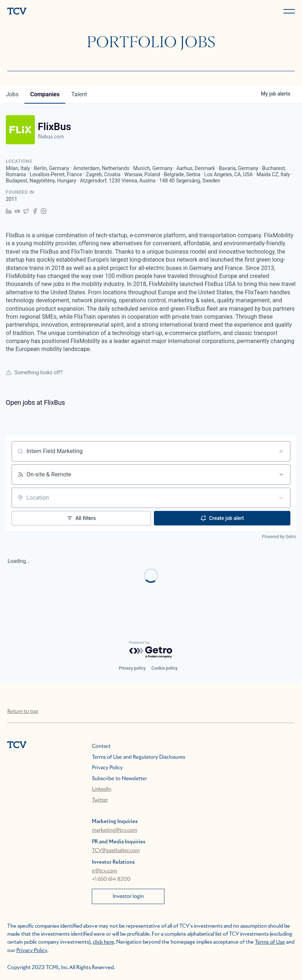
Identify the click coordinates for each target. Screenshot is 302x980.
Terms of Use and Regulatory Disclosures (138, 757)
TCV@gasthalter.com (116, 851)
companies (45, 94)
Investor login (128, 896)
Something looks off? (34, 372)
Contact (101, 746)
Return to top (23, 711)
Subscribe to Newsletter (119, 779)
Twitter (100, 800)
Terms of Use (270, 942)
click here (103, 942)
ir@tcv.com (104, 871)
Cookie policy (164, 668)
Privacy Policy (107, 768)
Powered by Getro (279, 537)
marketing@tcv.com (115, 830)
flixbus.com (51, 137)
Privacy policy (132, 668)
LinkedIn (102, 789)
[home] (78, 12)
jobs (12, 94)
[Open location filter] (281, 498)
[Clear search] (281, 451)
